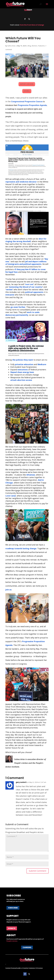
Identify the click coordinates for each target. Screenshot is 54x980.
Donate (12, 928)
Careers (27, 947)
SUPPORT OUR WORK (27, 84)
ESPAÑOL (27, 91)
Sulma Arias (11, 46)
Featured (41, 46)
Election (34, 46)
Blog (29, 46)
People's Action (12, 941)
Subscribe (13, 908)
